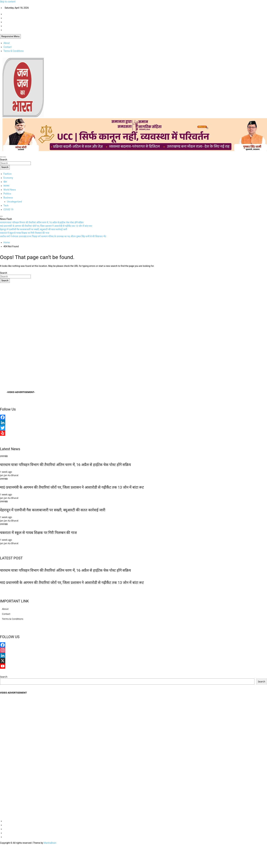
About (7, 43)
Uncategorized (14, 202)
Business (8, 198)
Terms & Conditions (14, 51)
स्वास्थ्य (6, 186)
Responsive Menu (10, 36)
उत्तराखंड (4, 456)
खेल (5, 182)
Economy (8, 178)
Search (4, 160)
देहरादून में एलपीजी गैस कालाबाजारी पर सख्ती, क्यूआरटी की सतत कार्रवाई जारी (53, 510)
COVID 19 (8, 210)
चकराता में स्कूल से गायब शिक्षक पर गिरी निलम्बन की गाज (38, 533)
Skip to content (8, 2)
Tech (6, 206)
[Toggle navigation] (1, 157)
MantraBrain (50, 843)
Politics (7, 194)
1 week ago (6, 472)
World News (10, 190)
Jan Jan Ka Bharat (9, 475)
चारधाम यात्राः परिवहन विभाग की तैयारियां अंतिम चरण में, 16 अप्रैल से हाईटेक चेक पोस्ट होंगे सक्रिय (65, 465)
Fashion (8, 174)
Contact (8, 47)
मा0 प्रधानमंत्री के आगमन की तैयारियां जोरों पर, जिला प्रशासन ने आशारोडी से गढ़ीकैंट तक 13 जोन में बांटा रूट (72, 487)
